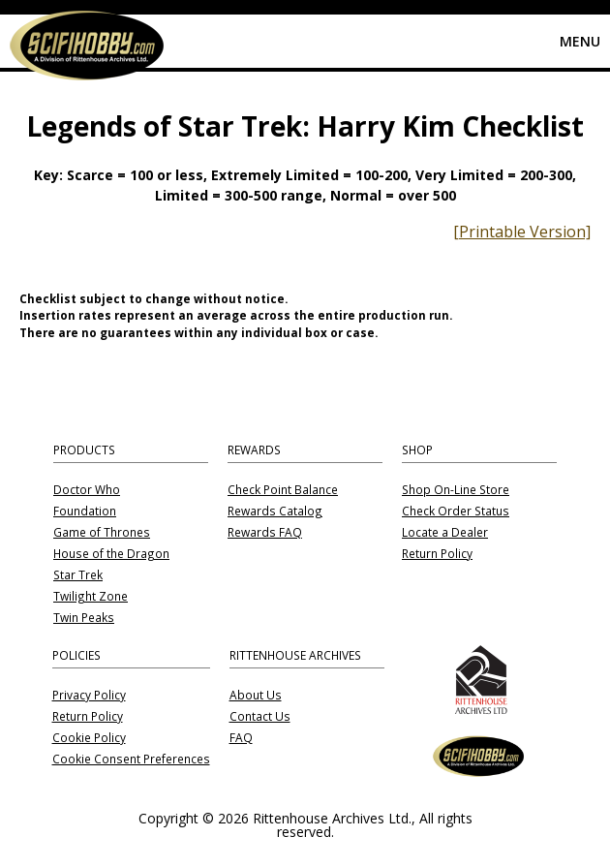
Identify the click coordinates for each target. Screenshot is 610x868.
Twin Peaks (84, 618)
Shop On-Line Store (456, 490)
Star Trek (78, 575)
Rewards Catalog (275, 511)
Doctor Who (87, 490)
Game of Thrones (102, 533)
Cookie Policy (89, 738)
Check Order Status (456, 511)
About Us (256, 696)
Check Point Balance (283, 490)
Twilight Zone (91, 597)
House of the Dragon (111, 554)
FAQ (241, 738)
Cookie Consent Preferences (131, 759)
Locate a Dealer (445, 533)
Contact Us (260, 717)
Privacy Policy (89, 696)
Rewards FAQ (265, 533)
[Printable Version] (522, 232)
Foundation (85, 511)
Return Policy (437, 554)
